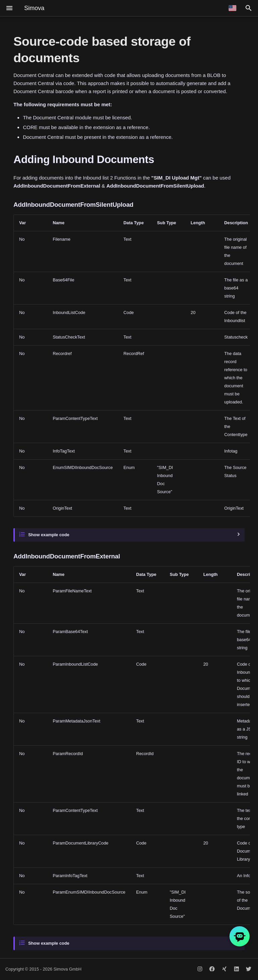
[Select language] (232, 8)
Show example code (49, 535)
